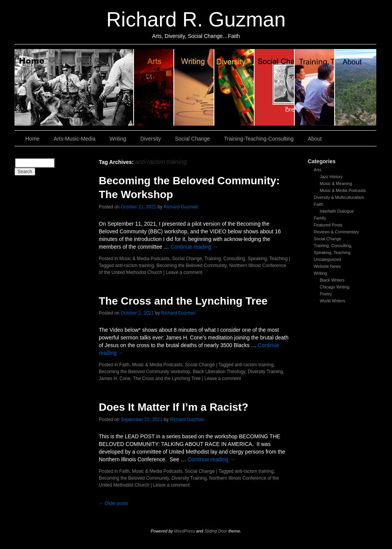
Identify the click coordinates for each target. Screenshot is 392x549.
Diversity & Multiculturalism (339, 197)
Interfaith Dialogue (337, 211)
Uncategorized (327, 259)
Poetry (326, 294)
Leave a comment (184, 272)
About (356, 87)
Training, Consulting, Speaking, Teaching (246, 259)
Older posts (114, 503)
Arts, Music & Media (154, 87)
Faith (318, 204)
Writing (194, 87)
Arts (318, 170)
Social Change (275, 87)
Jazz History (331, 177)
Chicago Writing (334, 287)
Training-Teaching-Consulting (259, 139)
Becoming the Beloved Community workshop (145, 372)
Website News (327, 266)
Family (320, 218)
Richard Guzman (181, 207)
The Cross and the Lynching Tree (183, 301)
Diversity (234, 87)
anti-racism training (135, 265)
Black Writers (332, 280)
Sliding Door (216, 531)
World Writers (332, 301)
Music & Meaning (336, 184)
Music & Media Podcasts (343, 190)
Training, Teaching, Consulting (315, 87)
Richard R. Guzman (196, 19)
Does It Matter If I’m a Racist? (174, 407)
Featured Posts (328, 225)
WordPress (185, 531)
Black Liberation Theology (219, 372)
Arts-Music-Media (74, 139)
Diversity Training (265, 372)
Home (74, 87)
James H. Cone (115, 379)
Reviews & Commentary (336, 232)
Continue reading (195, 247)
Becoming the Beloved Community (192, 265)
